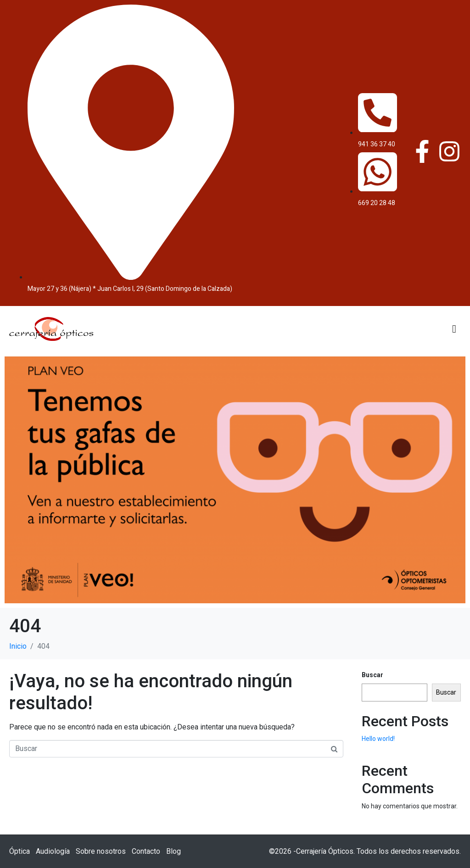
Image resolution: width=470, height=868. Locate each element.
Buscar (372, 675)
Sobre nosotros (101, 851)
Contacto (146, 851)
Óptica (20, 851)
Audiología (53, 851)
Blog (173, 851)
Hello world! (378, 739)
